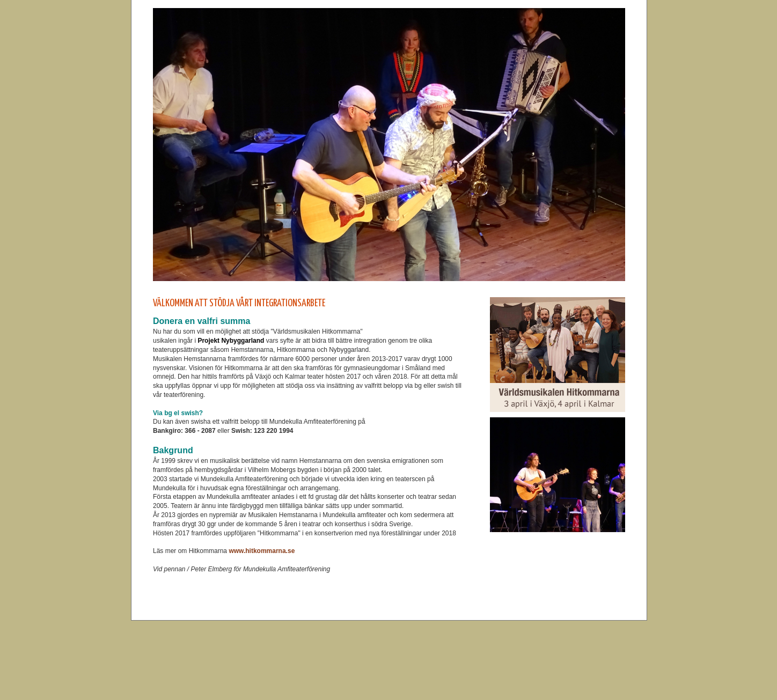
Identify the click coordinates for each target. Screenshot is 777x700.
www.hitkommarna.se (262, 551)
